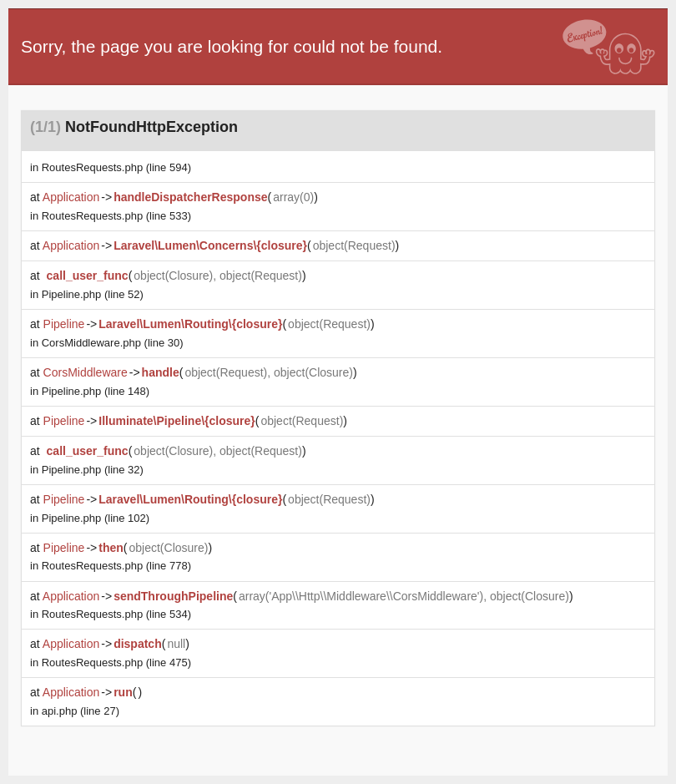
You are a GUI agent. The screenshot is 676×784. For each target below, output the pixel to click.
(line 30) (113, 343)
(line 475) (116, 663)
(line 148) (96, 391)
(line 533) (116, 216)
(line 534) (116, 614)
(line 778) (116, 566)
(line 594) (116, 167)
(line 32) (93, 470)
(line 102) (96, 518)
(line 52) (93, 294)
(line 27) (81, 711)
